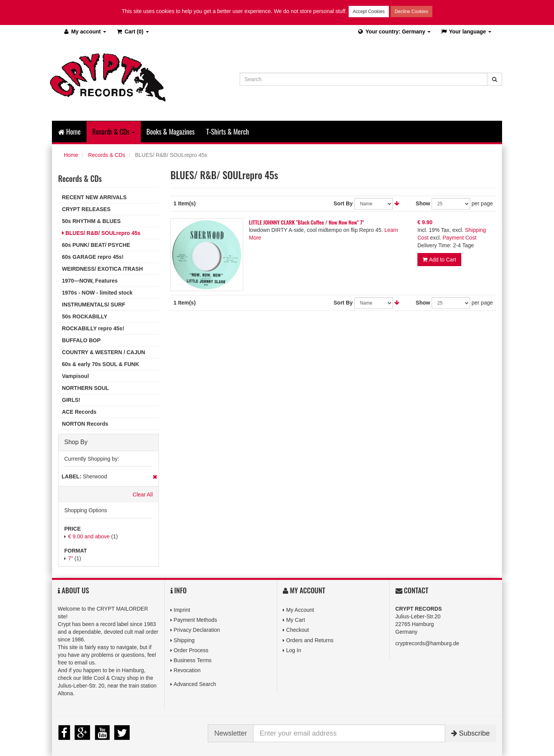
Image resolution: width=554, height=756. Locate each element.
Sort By (343, 203)
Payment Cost (459, 238)
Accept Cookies (369, 12)
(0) (133, 32)
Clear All (143, 495)
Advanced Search (195, 684)
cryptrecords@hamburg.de (427, 643)
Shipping (184, 640)
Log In (294, 650)
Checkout (298, 630)
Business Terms (193, 660)
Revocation (187, 670)
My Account (300, 610)
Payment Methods (195, 620)
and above (89, 536)
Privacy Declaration (197, 630)
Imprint (182, 610)
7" (71, 558)
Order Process (191, 650)
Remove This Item (155, 477)
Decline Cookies (411, 12)
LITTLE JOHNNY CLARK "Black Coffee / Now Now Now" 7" (306, 222)
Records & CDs (107, 155)
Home (69, 132)
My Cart (296, 620)
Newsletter (231, 733)
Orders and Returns (310, 640)
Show (423, 203)
